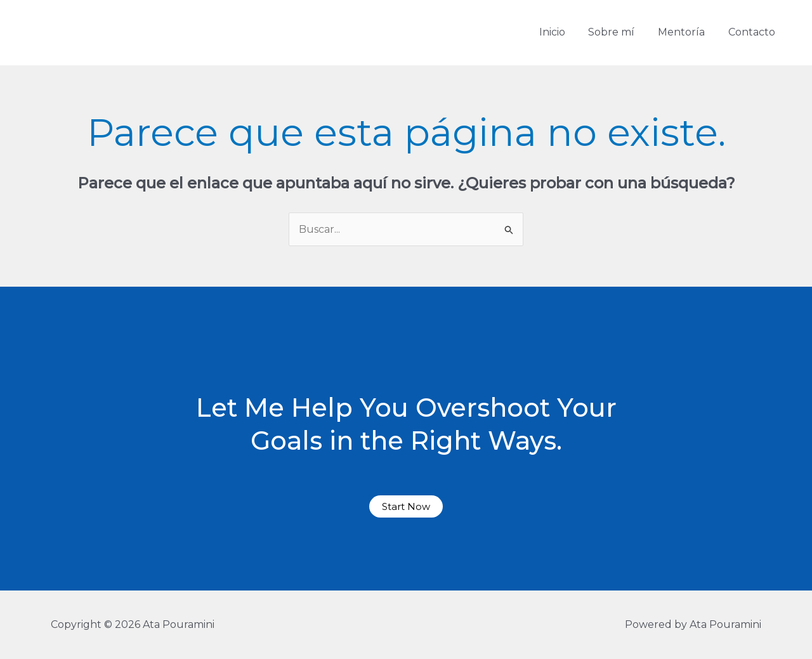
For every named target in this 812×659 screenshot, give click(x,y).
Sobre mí (619, 32)
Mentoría (686, 32)
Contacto (753, 32)
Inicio (562, 32)
